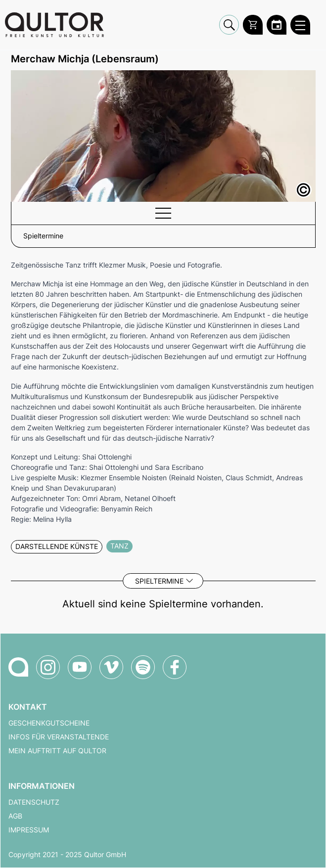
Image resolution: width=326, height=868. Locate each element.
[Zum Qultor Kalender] (277, 25)
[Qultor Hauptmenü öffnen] (300, 25)
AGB (15, 816)
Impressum (29, 830)
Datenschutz (34, 802)
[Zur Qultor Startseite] (54, 25)
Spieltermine (159, 581)
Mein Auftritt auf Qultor (57, 751)
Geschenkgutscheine (49, 723)
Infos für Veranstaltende (59, 737)
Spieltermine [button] (43, 236)
